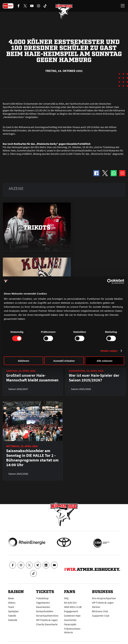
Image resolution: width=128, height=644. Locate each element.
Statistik (13, 620)
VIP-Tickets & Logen (47, 620)
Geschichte (70, 620)
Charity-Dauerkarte (47, 624)
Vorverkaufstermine (47, 616)
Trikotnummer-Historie (73, 630)
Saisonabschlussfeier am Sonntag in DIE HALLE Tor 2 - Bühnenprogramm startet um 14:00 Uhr (32, 458)
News (11, 598)
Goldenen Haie (72, 616)
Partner (96, 607)
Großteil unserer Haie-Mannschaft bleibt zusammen (32, 378)
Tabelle (12, 616)
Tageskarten (43, 603)
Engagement (71, 611)
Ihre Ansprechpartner (104, 598)
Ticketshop (42, 598)
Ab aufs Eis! (70, 603)
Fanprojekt (70, 624)
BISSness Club (100, 611)
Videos (12, 603)
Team (11, 607)
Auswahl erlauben (64, 361)
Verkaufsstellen (45, 611)
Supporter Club (101, 616)
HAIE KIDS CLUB (73, 607)
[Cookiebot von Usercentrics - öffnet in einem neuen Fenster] (110, 281)
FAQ (66, 598)
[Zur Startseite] (64, 12)
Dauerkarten (43, 607)
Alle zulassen (105, 361)
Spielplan (13, 611)
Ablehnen (23, 361)
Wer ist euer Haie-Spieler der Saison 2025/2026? (94, 378)
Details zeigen (109, 351)
